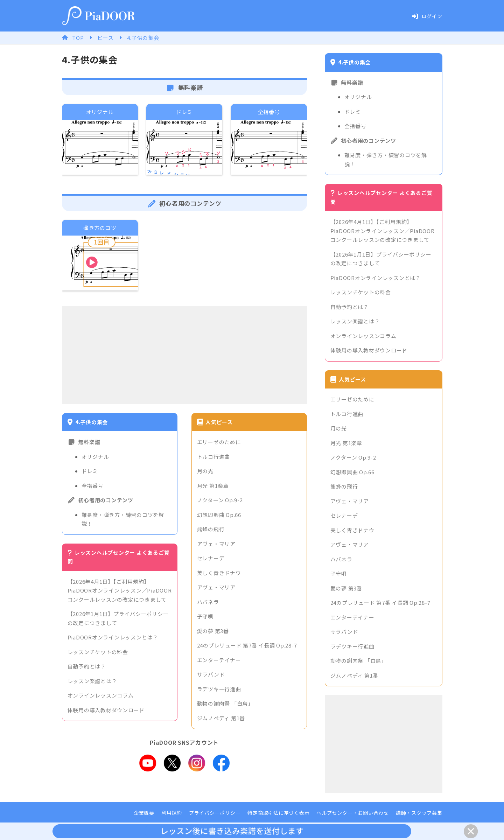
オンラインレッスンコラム (101, 695)
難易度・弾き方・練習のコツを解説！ (123, 519)
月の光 (205, 471)
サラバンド (211, 674)
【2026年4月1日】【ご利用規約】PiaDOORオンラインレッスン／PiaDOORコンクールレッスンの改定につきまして (120, 590)
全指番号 (93, 486)
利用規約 (172, 813)
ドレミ (90, 471)
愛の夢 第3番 (213, 631)
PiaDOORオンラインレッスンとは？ (113, 637)
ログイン (427, 16)
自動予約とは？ (87, 666)
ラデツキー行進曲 (219, 689)
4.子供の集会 (143, 38)
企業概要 (144, 813)
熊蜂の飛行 (211, 529)
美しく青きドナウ (219, 573)
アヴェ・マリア (216, 544)
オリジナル (95, 457)
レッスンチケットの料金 (98, 652)
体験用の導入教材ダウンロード (106, 710)
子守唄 (205, 616)
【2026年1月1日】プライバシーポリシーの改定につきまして (118, 618)
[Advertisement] (184, 355)
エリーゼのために (219, 442)
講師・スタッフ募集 (419, 813)
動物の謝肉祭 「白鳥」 (225, 703)
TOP (78, 38)
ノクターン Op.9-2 (220, 500)
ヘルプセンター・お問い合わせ (353, 813)
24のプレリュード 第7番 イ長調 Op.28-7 (247, 645)
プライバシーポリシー (215, 813)
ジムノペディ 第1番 (221, 718)
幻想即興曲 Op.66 (219, 515)
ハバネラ (208, 602)
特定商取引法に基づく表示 (278, 813)
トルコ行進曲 (214, 457)
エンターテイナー (219, 660)
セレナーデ (211, 558)
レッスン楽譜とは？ (92, 681)
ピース (105, 38)
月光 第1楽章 (213, 486)
